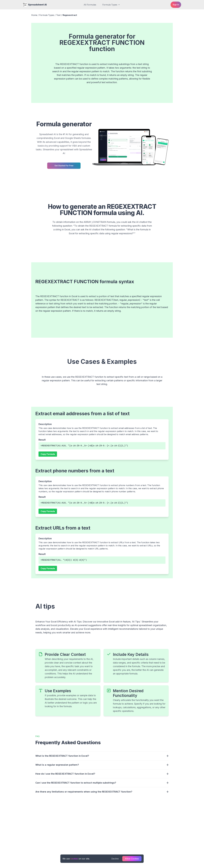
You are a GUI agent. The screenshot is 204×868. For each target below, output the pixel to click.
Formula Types (111, 5)
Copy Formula (48, 454)
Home (34, 15)
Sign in (176, 5)
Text (58, 15)
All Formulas (90, 5)
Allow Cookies (132, 859)
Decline (115, 859)
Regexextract (70, 15)
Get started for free (64, 166)
